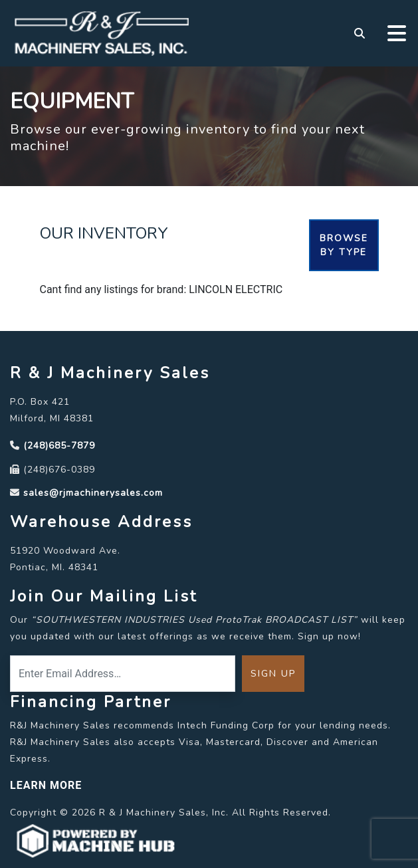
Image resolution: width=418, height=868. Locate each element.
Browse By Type (344, 245)
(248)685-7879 (59, 446)
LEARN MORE (46, 785)
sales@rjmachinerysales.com (93, 493)
